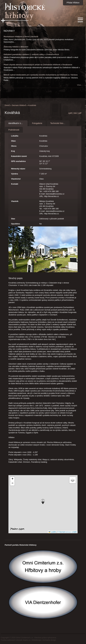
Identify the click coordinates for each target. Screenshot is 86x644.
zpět (70, 113)
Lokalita (15, 136)
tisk (75, 113)
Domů (7, 105)
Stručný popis (15, 278)
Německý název (18, 169)
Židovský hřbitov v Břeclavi (16, 47)
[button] (43, 502)
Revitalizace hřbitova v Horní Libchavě (21, 37)
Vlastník (15, 201)
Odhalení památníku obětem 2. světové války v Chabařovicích (31, 54)
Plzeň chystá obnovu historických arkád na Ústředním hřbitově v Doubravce (38, 65)
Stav (13, 219)
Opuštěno (15, 224)
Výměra (14, 174)
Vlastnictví (16, 179)
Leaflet (52, 532)
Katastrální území (19, 156)
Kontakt (15, 184)
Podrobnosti (14, 130)
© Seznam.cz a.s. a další (67, 532)
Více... (80, 85)
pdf (80, 113)
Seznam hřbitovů (19, 105)
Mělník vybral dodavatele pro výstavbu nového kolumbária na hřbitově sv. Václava (41, 75)
